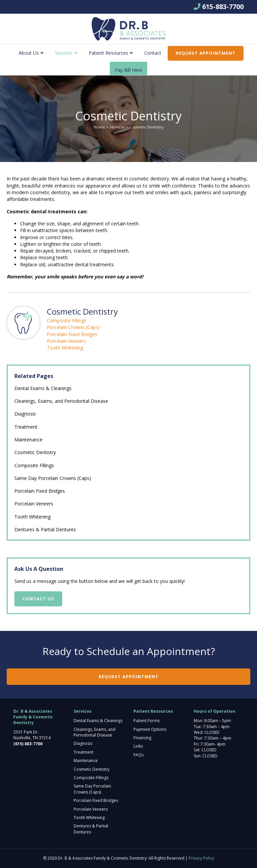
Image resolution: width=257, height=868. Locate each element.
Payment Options (150, 729)
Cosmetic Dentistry (35, 452)
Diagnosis (25, 414)
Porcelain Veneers (66, 341)
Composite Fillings (67, 320)
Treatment (26, 427)
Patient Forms (147, 721)
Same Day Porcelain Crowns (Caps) (53, 478)
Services (64, 53)
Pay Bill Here (128, 70)
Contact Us (38, 599)
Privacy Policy (201, 858)
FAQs (139, 755)
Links (138, 746)
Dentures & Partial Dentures (45, 529)
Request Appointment (206, 53)
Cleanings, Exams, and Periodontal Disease (61, 401)
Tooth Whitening (65, 348)
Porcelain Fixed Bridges (72, 334)
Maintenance (28, 440)
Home (99, 127)
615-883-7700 (223, 7)
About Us (29, 53)
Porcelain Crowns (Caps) (73, 327)
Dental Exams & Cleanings (43, 388)
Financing (142, 738)
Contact (153, 53)
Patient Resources (108, 53)
